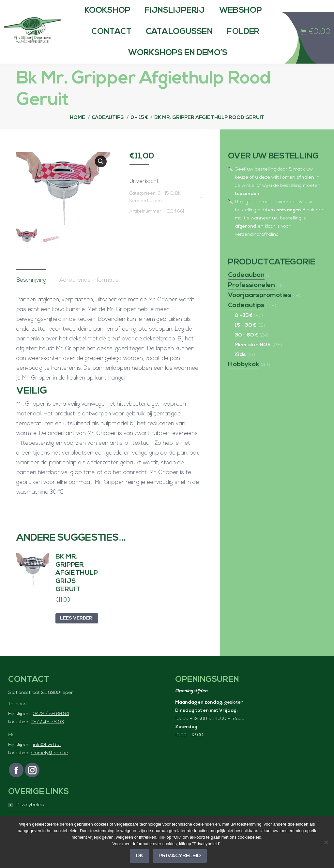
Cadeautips (246, 319)
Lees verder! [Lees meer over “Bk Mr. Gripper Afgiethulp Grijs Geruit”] (77, 632)
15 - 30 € (245, 338)
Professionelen (251, 298)
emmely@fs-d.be (49, 766)
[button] (101, 174)
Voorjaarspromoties (260, 308)
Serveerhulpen (146, 214)
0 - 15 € (165, 207)
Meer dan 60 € (253, 358)
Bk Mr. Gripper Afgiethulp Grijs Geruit (77, 587)
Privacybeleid (180, 856)
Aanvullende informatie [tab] (89, 294)
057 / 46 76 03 (47, 735)
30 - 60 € (246, 348)
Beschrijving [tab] (31, 294)
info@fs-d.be (47, 758)
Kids (240, 368)
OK (140, 856)
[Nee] (326, 842)
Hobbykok (244, 378)
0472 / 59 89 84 (51, 727)
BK (178, 207)
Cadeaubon (246, 288)
